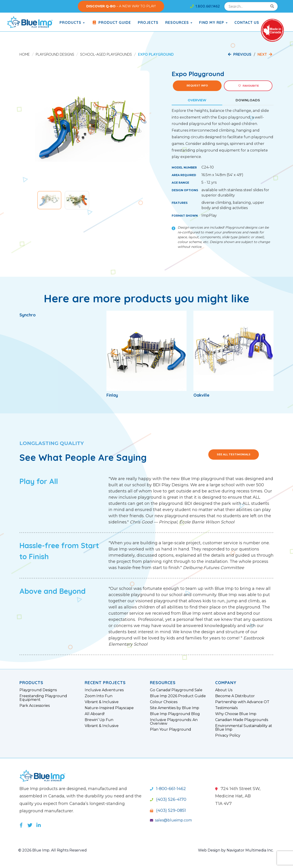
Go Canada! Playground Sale (176, 690)
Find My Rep (213, 22)
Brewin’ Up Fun (99, 720)
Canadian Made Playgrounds (242, 720)
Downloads (248, 100)
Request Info (197, 86)
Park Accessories (35, 706)
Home (25, 54)
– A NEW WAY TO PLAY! (121, 6)
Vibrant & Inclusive (102, 702)
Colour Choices (164, 702)
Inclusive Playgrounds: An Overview (174, 722)
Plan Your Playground (171, 730)
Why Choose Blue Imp (236, 714)
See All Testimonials (234, 454)
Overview (197, 100)
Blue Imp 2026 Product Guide (178, 696)
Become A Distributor (235, 696)
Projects (148, 22)
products (72, 22)
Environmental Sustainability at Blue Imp (244, 728)
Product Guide (111, 22)
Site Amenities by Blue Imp (175, 708)
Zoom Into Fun (99, 696)
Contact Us (247, 22)
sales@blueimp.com (171, 820)
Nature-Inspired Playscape (109, 708)
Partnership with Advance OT (242, 702)
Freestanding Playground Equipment (43, 698)
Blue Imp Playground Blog (175, 714)
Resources (179, 22)
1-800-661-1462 (168, 789)
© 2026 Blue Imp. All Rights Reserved (53, 850)
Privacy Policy (228, 735)
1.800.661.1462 (205, 6)
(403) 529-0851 (168, 810)
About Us (224, 690)
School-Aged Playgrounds (106, 54)
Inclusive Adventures (104, 690)
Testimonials (226, 708)
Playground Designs (55, 54)
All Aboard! (95, 714)
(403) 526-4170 (168, 799)
